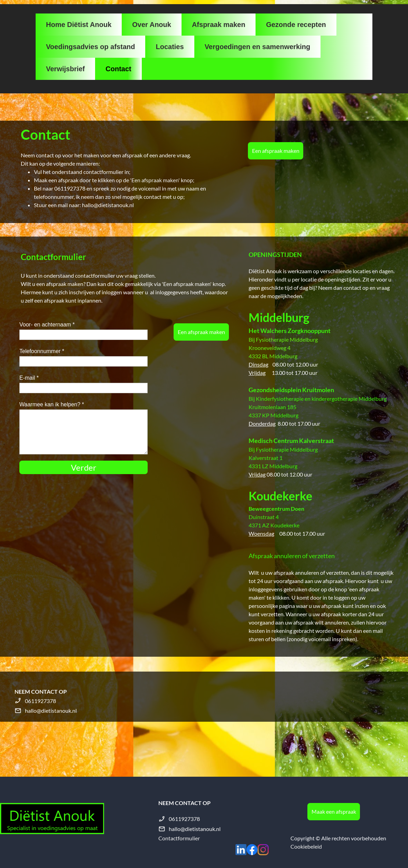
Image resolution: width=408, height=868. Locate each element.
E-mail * (29, 378)
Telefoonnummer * (42, 351)
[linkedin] (241, 850)
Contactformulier (179, 838)
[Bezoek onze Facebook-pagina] (252, 850)
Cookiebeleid (306, 846)
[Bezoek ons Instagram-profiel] (263, 850)
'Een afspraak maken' (155, 180)
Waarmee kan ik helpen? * (52, 404)
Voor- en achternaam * (47, 325)
